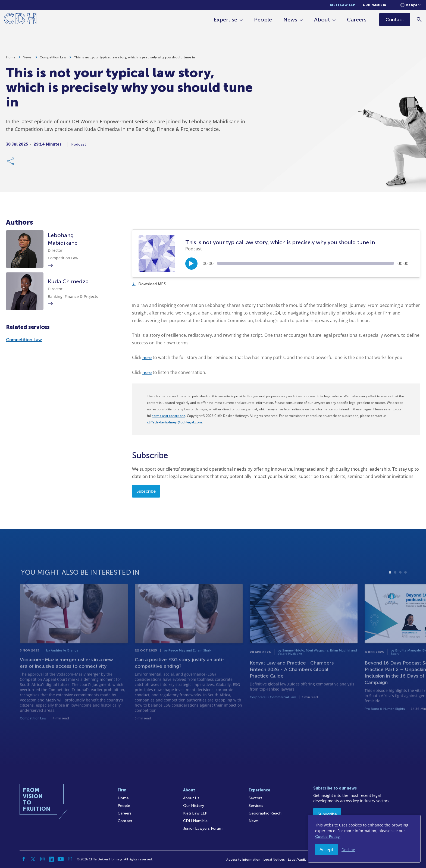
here (147, 358)
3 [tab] (400, 591)
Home (11, 60)
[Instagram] (42, 859)
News (291, 20)
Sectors (256, 798)
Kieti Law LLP (343, 5)
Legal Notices (274, 860)
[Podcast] (70, 859)
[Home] (20, 20)
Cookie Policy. (328, 837)
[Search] (419, 19)
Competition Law (53, 60)
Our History (194, 806)
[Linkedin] (52, 859)
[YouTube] (61, 859)
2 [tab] (395, 591)
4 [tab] (405, 591)
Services (256, 806)
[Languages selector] (411, 5)
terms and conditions (169, 416)
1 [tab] (390, 591)
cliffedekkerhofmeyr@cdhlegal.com (174, 422)
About (322, 20)
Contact (125, 821)
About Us (191, 798)
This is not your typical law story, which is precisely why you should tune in (134, 60)
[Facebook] (24, 859)
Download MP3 (149, 284)
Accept (326, 850)
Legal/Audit (297, 860)
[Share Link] (11, 164)
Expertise (226, 20)
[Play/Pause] (191, 264)
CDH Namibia (375, 5)
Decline (348, 850)
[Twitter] (33, 859)
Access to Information (243, 860)
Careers (357, 20)
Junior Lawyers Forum (203, 828)
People (263, 20)
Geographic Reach (265, 813)
